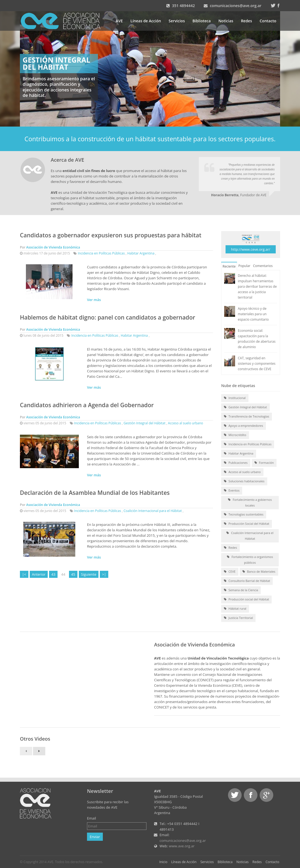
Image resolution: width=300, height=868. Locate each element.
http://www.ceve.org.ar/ (250, 249)
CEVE (230, 572)
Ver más (94, 300)
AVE (119, 21)
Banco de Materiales (259, 572)
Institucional (235, 398)
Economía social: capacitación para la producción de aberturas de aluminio (257, 339)
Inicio (163, 862)
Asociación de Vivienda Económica (53, 247)
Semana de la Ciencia (241, 590)
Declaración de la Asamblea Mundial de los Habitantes (95, 493)
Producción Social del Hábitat (247, 524)
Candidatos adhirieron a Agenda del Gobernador (87, 405)
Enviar (95, 837)
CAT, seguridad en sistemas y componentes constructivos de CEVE (257, 364)
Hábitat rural (235, 609)
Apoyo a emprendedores (244, 426)
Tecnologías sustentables (244, 515)
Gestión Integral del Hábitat (144, 423)
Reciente (229, 266)
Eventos (232, 491)
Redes (246, 21)
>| (104, 574)
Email (91, 818)
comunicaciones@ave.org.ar (235, 6)
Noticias (226, 21)
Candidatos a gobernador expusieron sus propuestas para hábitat (111, 235)
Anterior (39, 574)
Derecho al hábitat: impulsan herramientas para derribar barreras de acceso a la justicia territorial (257, 286)
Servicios (177, 21)
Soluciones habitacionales (244, 481)
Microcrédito (235, 435)
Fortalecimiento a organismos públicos (250, 559)
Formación (264, 463)
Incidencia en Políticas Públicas (101, 253)
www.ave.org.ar (182, 846)
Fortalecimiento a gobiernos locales (250, 502)
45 (73, 574)
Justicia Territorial (238, 618)
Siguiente (89, 574)
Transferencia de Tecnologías (247, 417)
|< (24, 574)
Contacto (268, 21)
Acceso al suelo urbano (186, 423)
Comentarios (263, 266)
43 (53, 574)
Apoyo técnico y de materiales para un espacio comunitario (253, 314)
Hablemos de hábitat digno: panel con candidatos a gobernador (108, 317)
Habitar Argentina (141, 253)
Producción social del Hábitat (246, 600)
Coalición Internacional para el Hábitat (153, 511)
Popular (244, 266)
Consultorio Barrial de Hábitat (247, 581)
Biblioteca (202, 21)
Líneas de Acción (146, 21)
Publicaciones (236, 463)
